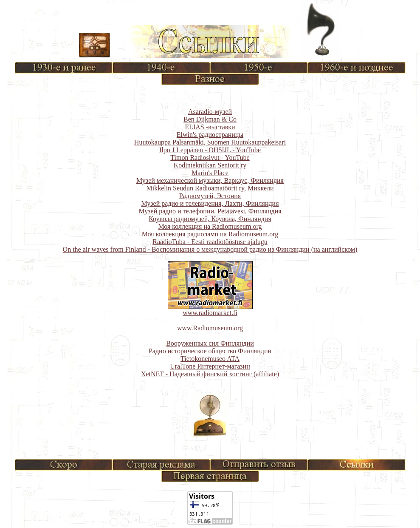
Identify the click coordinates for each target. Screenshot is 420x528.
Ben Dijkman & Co (210, 119)
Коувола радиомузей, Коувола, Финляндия (210, 219)
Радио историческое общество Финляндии (210, 351)
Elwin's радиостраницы (210, 135)
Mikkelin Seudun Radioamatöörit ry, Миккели (210, 188)
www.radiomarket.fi (210, 313)
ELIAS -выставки (210, 127)
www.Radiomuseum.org (210, 328)
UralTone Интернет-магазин (210, 366)
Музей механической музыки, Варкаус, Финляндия (210, 180)
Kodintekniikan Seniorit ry (210, 165)
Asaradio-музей (210, 112)
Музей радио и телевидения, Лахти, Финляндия (210, 203)
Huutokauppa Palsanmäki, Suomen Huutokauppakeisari (210, 142)
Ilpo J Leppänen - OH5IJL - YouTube (210, 150)
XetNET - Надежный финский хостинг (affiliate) (210, 374)
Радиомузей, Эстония (210, 196)
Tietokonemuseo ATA (210, 359)
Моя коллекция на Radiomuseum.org (210, 226)
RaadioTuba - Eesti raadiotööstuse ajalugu (210, 242)
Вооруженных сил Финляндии (210, 343)
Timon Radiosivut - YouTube (210, 158)
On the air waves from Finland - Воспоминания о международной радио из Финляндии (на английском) (210, 249)
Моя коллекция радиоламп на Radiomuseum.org (210, 234)
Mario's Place (210, 173)
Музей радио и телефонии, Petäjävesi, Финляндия (210, 211)
